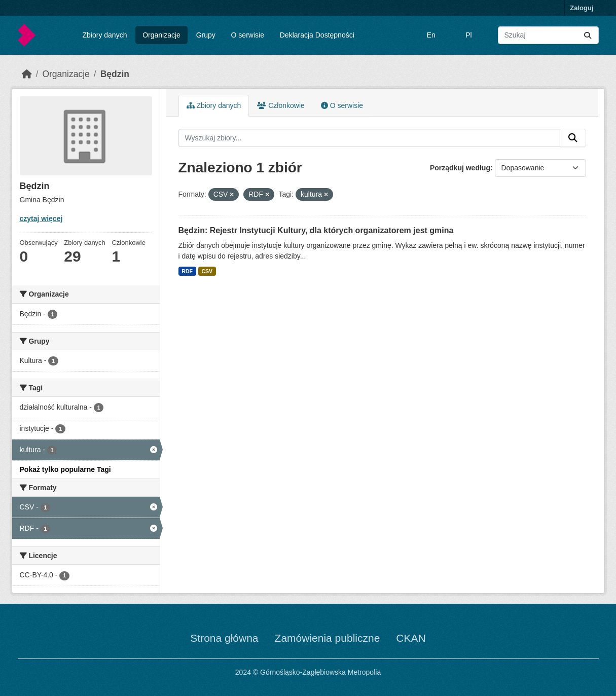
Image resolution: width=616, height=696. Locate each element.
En (431, 35)
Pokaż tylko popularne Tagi (65, 469)
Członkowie (281, 105)
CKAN (411, 638)
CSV (207, 271)
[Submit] (588, 35)
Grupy (206, 35)
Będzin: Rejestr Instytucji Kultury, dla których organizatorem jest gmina (316, 230)
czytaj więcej (41, 218)
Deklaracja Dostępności (317, 35)
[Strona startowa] (27, 74)
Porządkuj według (460, 168)
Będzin (115, 74)
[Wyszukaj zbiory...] (548, 35)
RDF (187, 271)
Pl (468, 35)
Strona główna (224, 638)
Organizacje (161, 35)
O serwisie (248, 35)
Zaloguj (582, 8)
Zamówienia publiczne (328, 638)
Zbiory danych (104, 35)
